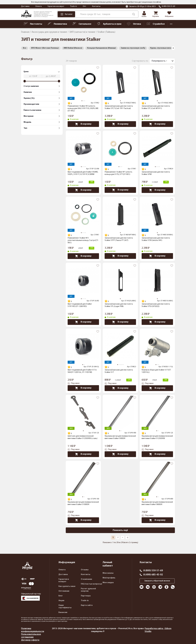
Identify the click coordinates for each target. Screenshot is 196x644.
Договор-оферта (30, 640)
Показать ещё (120, 530)
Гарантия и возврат (56, 6)
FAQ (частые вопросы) (91, 584)
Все (25, 48)
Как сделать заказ (67, 586)
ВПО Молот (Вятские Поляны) (45, 48)
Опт (84, 6)
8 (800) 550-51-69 (153, 571)
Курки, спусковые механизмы (164, 48)
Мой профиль (109, 578)
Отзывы (85, 570)
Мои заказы (108, 573)
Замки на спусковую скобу (133, 48)
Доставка (25, 6)
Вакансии (63, 612)
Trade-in (73, 6)
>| (127, 537)
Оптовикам (64, 591)
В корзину (83, 124)
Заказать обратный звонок (157, 581)
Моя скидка (108, 583)
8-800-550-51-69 (168, 6)
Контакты (96, 6)
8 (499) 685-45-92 (153, 575)
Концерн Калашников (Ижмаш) (101, 48)
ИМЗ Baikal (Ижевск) (73, 48)
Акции (61, 601)
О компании (86, 579)
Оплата (38, 6)
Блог (61, 596)
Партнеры (86, 596)
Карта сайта (87, 605)
